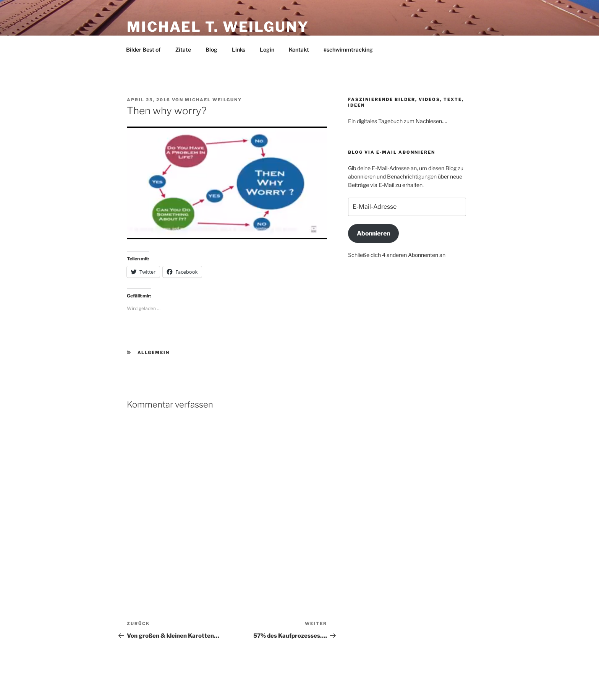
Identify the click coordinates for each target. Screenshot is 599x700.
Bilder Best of (143, 50)
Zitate (183, 50)
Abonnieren (373, 233)
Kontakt (299, 50)
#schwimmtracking (348, 50)
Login (267, 50)
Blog (211, 50)
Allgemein (154, 352)
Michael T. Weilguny (218, 27)
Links (239, 50)
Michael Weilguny (213, 100)
